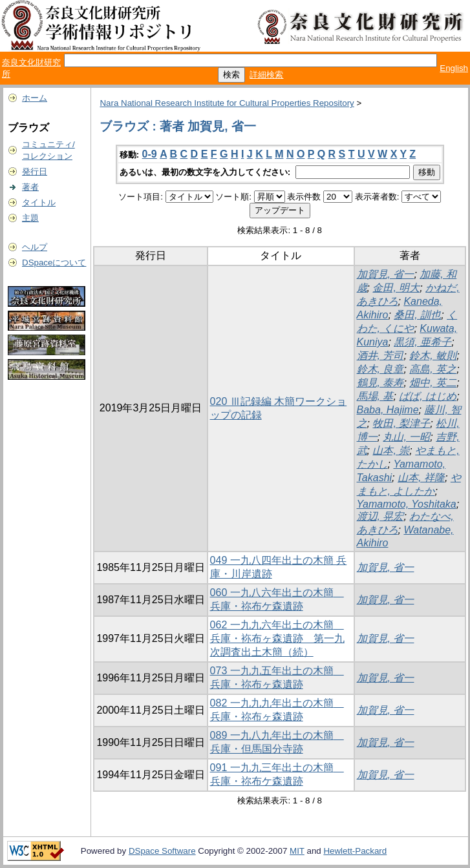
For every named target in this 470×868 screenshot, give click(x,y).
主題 (30, 218)
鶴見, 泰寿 (380, 383)
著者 (30, 187)
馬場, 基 (375, 396)
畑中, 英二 (433, 383)
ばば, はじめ (428, 396)
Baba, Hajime (388, 410)
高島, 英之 (433, 369)
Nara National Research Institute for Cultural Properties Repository (227, 103)
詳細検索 (266, 75)
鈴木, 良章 (380, 369)
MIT (297, 851)
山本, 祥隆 (421, 478)
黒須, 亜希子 (422, 342)
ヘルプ (35, 247)
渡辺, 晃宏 (380, 516)
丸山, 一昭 (406, 437)
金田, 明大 (396, 288)
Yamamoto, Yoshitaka (407, 504)
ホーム (35, 98)
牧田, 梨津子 (401, 423)
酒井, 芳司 (380, 356)
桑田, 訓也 (417, 315)
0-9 (150, 154)
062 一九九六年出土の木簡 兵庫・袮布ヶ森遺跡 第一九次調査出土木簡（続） (277, 638)
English (454, 68)
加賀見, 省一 (386, 274)
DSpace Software (162, 851)
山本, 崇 (391, 450)
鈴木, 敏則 (433, 356)
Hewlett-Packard (355, 851)
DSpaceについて (54, 263)
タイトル (39, 202)
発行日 (35, 171)
